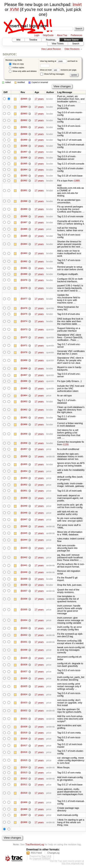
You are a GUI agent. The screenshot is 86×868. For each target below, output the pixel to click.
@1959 (24, 434)
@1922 (24, 711)
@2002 (24, 120)
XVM (14, 9)
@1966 (24, 382)
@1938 (24, 586)
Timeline (33, 40)
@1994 (24, 170)
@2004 (24, 107)
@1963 (24, 402)
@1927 (24, 672)
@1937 (24, 592)
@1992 (24, 181)
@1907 (24, 816)
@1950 (24, 498)
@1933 (24, 629)
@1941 (24, 566)
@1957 (24, 450)
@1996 (24, 158)
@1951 (24, 491)
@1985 (24, 236)
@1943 (24, 549)
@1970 (24, 353)
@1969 (24, 361)
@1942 (24, 558)
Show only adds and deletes (23, 71)
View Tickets (58, 44)
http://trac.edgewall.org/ (73, 864)
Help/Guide (48, 35)
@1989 (24, 209)
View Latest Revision (51, 49)
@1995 (24, 164)
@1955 (24, 465)
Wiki (19, 40)
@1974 (24, 322)
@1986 (24, 229)
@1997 (24, 152)
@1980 (24, 275)
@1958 (24, 444)
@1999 (24, 140)
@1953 (24, 479)
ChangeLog (53, 854)
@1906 (24, 823)
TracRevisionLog (35, 845)
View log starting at (54, 61)
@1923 (24, 703)
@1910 (24, 794)
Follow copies (16, 68)
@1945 (24, 534)
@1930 (24, 651)
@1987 (24, 223)
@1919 (24, 733)
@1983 (24, 254)
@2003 (24, 114)
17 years (39, 99)
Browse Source (71, 40)
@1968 (24, 369)
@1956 (24, 457)
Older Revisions (72, 49)
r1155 (66, 445)
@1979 (24, 280)
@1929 (24, 659)
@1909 (24, 803)
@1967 (24, 376)
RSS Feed (36, 854)
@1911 (24, 785)
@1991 (24, 191)
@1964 (24, 396)
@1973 (24, 330)
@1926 (24, 679)
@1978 (24, 288)
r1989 (77, 181)
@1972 (24, 338)
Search (76, 44)
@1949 (24, 507)
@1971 (24, 346)
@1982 (24, 262)
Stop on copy (16, 64)
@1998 (24, 146)
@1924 (24, 695)
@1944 (24, 540)
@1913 (24, 773)
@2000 (24, 134)
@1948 (24, 513)
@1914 (24, 768)
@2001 (24, 127)
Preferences (77, 35)
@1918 (24, 739)
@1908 (24, 810)
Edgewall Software (41, 860)
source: (10, 54)
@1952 (24, 485)
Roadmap (51, 40)
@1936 (24, 600)
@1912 (24, 779)
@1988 (24, 217)
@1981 (24, 269)
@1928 (24, 666)
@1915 (24, 761)
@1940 (24, 573)
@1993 (24, 176)
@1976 (24, 308)
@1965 (24, 389)
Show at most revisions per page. (58, 70)
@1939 (24, 580)
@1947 (24, 520)
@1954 (24, 472)
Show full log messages (52, 74)
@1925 (24, 687)
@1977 (24, 299)
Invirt (77, 5)
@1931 (24, 643)
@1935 (24, 610)
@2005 (24, 99)
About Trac (62, 35)
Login (37, 35)
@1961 (24, 418)
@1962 (24, 410)
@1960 (24, 425)
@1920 (24, 728)
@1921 (24, 719)
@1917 (24, 746)
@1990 (24, 201)
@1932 (24, 636)
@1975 (24, 314)
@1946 (24, 527)
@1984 (24, 244)
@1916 (24, 753)
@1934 (24, 621)
